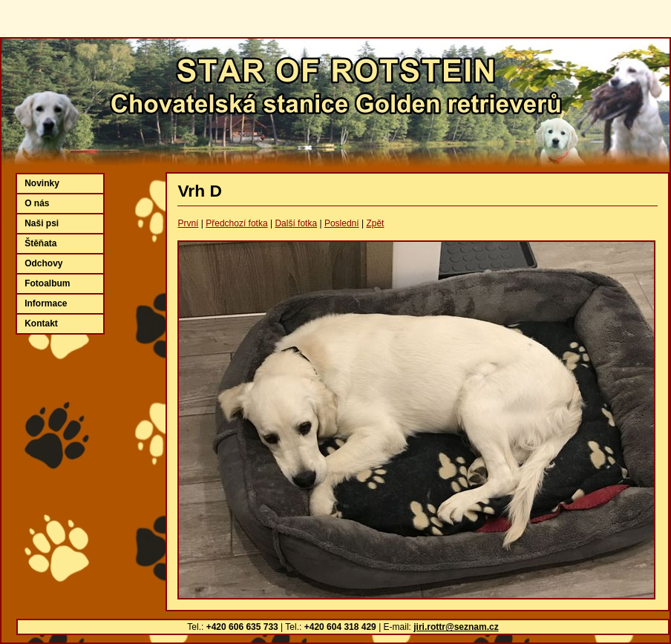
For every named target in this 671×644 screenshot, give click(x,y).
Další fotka (296, 223)
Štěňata (40, 243)
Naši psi (42, 223)
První (188, 223)
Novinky (42, 183)
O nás (37, 203)
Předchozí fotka (236, 223)
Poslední (342, 223)
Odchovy (43, 263)
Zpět (375, 223)
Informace (46, 303)
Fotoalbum (47, 283)
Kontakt (41, 323)
